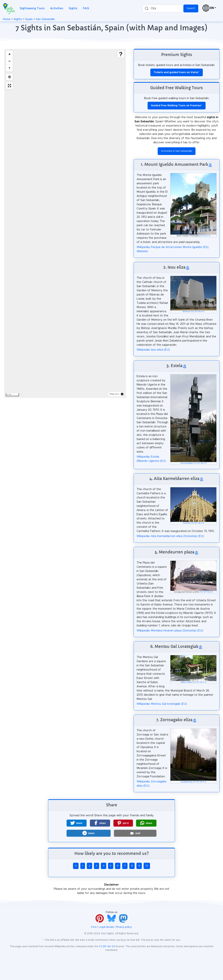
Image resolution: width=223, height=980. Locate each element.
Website (142, 251)
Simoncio (186, 312)
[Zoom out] (9, 61)
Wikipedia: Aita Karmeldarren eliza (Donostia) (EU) (170, 536)
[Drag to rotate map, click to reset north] (9, 68)
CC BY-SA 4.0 (198, 312)
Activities (57, 8)
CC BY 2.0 (206, 236)
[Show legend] (121, 54)
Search (191, 8)
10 (147, 866)
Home (7, 19)
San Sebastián (45, 19)
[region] (65, 223)
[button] (77, 823)
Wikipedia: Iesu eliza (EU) (153, 350)
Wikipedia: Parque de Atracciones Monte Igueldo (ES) (172, 247)
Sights (73, 8)
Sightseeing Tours (32, 8)
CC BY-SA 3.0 (201, 463)
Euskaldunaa (186, 782)
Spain (29, 19)
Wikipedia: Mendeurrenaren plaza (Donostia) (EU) (170, 631)
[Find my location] (9, 77)
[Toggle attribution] (122, 394)
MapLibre (114, 394)
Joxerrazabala (186, 463)
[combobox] (163, 8)
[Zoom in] (9, 54)
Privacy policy (124, 927)
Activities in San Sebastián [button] (177, 151)
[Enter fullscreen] (9, 86)
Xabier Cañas (186, 682)
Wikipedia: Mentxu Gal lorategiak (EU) (162, 704)
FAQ (86, 8)
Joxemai (186, 523)
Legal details (106, 927)
